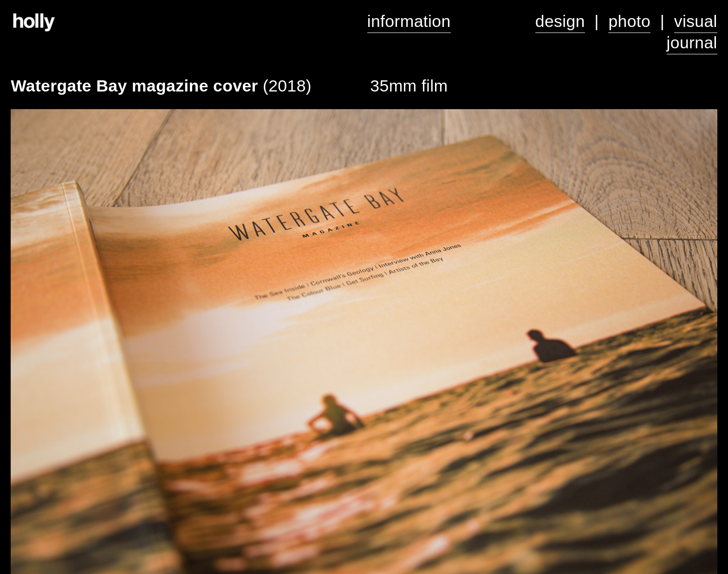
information (409, 21)
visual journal (692, 32)
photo (629, 21)
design (560, 21)
